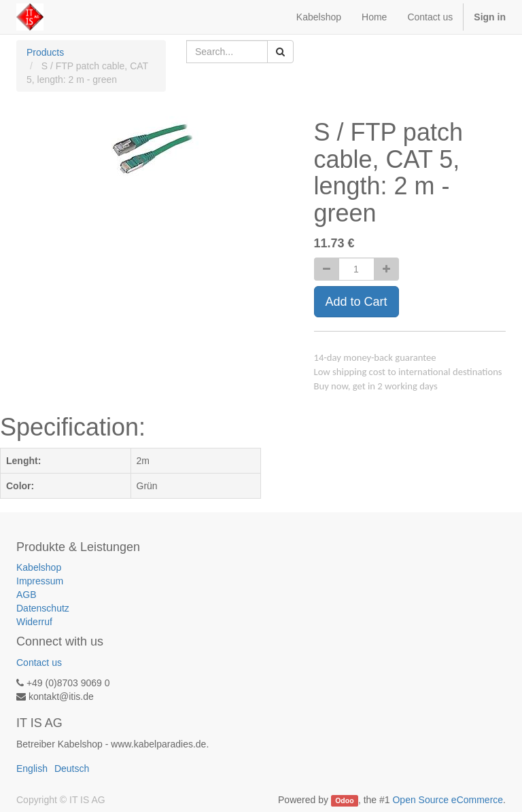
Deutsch (72, 769)
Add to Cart (356, 302)
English (32, 769)
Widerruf (34, 622)
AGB (27, 595)
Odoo (344, 800)
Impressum (40, 581)
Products (45, 52)
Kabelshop (39, 567)
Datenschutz (43, 608)
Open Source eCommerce (448, 800)
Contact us (39, 663)
